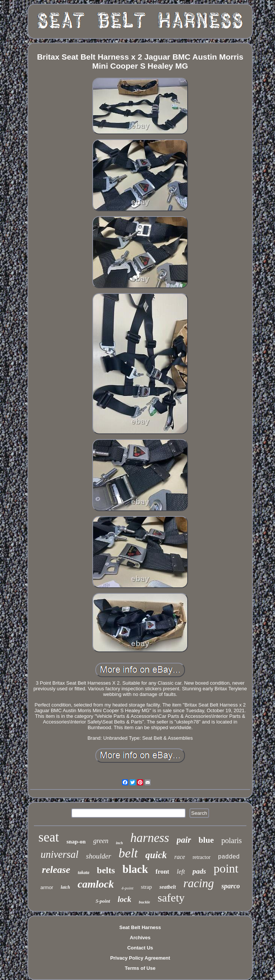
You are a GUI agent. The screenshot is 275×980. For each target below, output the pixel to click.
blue (206, 840)
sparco (231, 886)
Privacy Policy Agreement (140, 958)
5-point (103, 901)
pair (184, 840)
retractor (201, 857)
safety (171, 898)
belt (128, 853)
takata (83, 872)
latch (65, 887)
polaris (231, 840)
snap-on (76, 842)
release (56, 870)
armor (47, 887)
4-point (127, 888)
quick (156, 855)
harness (150, 838)
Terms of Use (140, 968)
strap (146, 887)
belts (106, 870)
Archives (140, 938)
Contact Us (140, 948)
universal (60, 854)
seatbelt (168, 887)
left (181, 872)
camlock (96, 884)
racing (199, 883)
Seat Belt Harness (140, 927)
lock (124, 899)
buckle (144, 902)
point (226, 868)
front (163, 872)
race (180, 857)
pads (199, 871)
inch (119, 843)
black (135, 869)
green (101, 841)
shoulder (99, 856)
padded (229, 857)
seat (49, 837)
